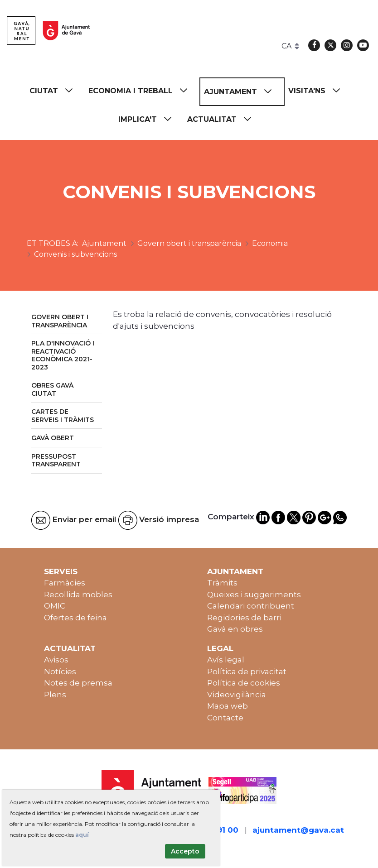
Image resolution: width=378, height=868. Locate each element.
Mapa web (228, 706)
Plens (55, 695)
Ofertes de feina (75, 618)
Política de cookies (244, 683)
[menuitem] (55, 91)
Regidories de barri (244, 618)
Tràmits (222, 583)
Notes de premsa (78, 683)
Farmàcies (65, 583)
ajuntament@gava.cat (298, 830)
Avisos (56, 660)
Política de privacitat (247, 671)
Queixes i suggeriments (254, 595)
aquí (82, 835)
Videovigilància (237, 695)
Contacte (225, 718)
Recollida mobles (78, 595)
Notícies (60, 671)
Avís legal (226, 660)
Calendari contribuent (251, 606)
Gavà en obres (235, 629)
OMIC (55, 606)
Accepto (185, 851)
